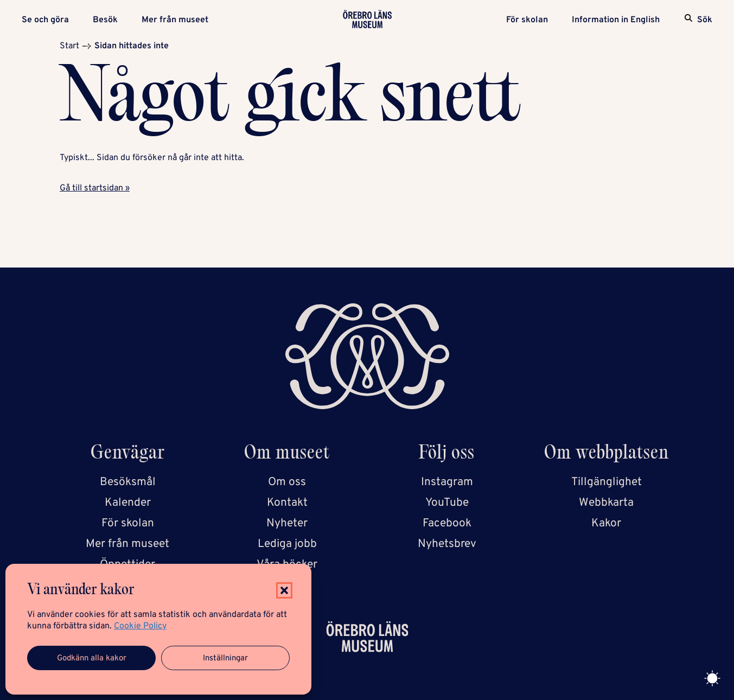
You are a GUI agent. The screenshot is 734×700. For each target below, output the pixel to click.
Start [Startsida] (69, 46)
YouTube (447, 503)
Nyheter (287, 523)
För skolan (527, 20)
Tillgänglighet (607, 482)
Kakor (606, 523)
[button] (284, 590)
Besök (105, 20)
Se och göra (45, 20)
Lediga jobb (287, 544)
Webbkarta (606, 503)
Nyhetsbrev (447, 544)
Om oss (287, 482)
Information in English (616, 20)
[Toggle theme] (712, 678)
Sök (705, 20)
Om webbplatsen (607, 454)
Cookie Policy (140, 626)
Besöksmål (128, 482)
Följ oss (447, 454)
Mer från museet (175, 20)
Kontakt (287, 503)
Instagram (447, 482)
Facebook (447, 523)
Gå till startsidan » (95, 188)
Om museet (287, 454)
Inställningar (225, 658)
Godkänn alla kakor (92, 658)
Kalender (128, 503)
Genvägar (128, 454)
